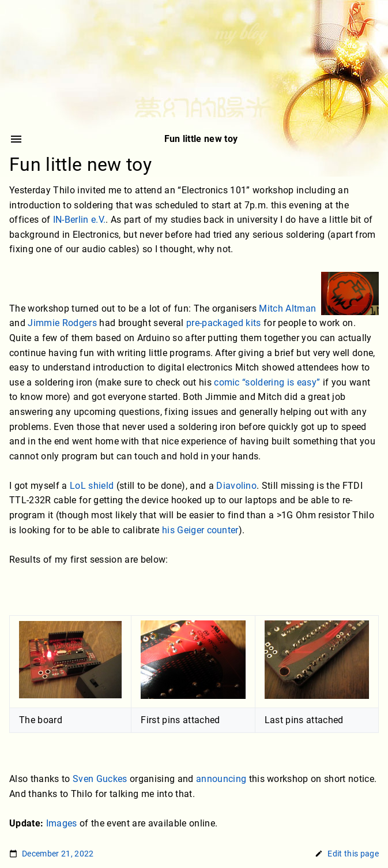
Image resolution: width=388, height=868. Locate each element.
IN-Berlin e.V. (80, 220)
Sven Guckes (100, 779)
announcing (221, 779)
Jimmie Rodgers (62, 323)
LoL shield (92, 486)
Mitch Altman (287, 308)
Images (62, 823)
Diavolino (236, 486)
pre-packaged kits (224, 323)
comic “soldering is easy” (267, 382)
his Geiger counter (200, 530)
